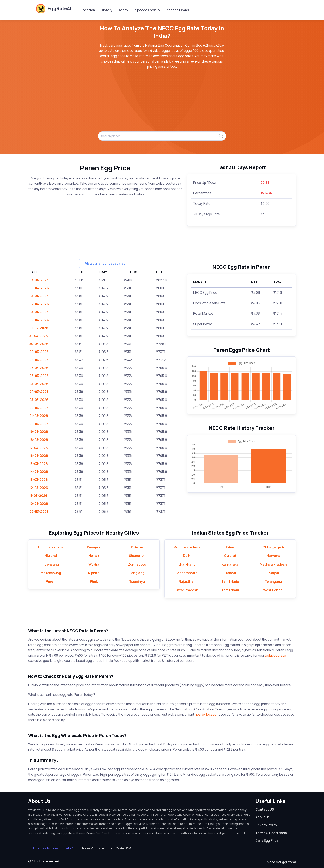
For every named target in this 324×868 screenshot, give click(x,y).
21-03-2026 (39, 416)
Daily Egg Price (267, 840)
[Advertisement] (162, 102)
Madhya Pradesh (273, 564)
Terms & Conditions (271, 833)
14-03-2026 (39, 472)
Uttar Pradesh (187, 590)
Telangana (273, 581)
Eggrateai (288, 862)
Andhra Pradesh (187, 547)
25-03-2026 (39, 384)
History (107, 10)
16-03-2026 (39, 456)
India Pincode (93, 848)
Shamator (137, 556)
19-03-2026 (39, 432)
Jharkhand (187, 564)
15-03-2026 (39, 464)
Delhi (187, 556)
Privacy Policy (266, 825)
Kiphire (94, 573)
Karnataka (230, 564)
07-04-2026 (39, 280)
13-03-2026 (39, 480)
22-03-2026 (39, 408)
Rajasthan (187, 581)
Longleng (137, 573)
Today (123, 10)
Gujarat (230, 556)
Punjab (273, 573)
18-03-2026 (39, 440)
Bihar (230, 547)
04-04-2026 (39, 304)
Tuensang (51, 564)
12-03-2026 (39, 488)
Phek (94, 581)
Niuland (51, 556)
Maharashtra (187, 573)
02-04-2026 (39, 320)
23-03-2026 (39, 400)
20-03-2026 (39, 424)
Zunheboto (137, 564)
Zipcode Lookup (147, 10)
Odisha (230, 573)
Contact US (265, 809)
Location (88, 10)
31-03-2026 (39, 336)
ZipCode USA (121, 848)
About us (263, 817)
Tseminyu (137, 581)
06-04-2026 (39, 288)
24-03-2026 (39, 392)
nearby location (207, 714)
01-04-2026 (39, 328)
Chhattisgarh (273, 547)
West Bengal (273, 590)
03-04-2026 (39, 312)
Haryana (273, 556)
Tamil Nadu (230, 581)
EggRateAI (53, 8)
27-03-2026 (39, 368)
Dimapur (94, 547)
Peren (51, 581)
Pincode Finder (177, 10)
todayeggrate (275, 655)
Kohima (137, 547)
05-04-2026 (39, 296)
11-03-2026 (38, 496)
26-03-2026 (39, 376)
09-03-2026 (39, 512)
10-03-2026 (39, 504)
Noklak (94, 556)
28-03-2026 (39, 360)
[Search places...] (162, 136)
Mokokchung (51, 573)
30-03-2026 (39, 344)
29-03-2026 (39, 352)
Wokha (94, 564)
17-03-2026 (39, 448)
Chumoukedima (51, 547)
